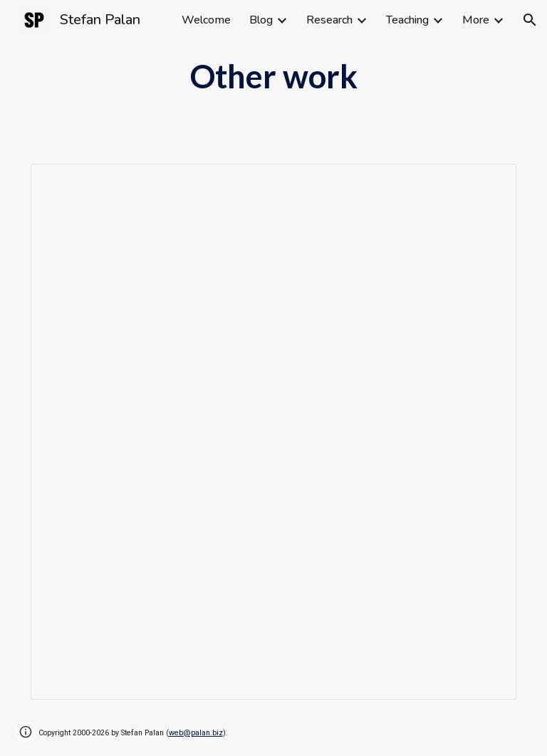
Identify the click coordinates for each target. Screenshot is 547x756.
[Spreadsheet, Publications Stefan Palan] (274, 432)
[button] (530, 20)
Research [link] (329, 20)
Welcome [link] (206, 20)
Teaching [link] (407, 20)
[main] (274, 76)
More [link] (476, 20)
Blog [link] (261, 20)
